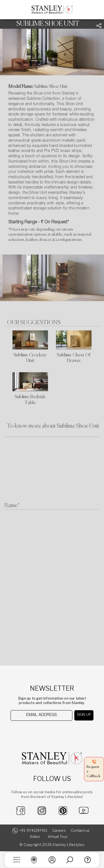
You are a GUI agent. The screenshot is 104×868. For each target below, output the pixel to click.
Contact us (80, 830)
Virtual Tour (58, 837)
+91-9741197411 (33, 830)
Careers (59, 830)
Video (35, 837)
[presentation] (39, 732)
